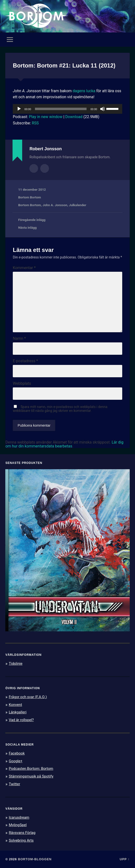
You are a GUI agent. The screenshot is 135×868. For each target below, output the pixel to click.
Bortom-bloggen (35, 859)
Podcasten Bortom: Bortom (31, 769)
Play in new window (46, 117)
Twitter (14, 784)
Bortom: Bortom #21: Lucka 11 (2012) (64, 65)
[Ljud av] (102, 109)
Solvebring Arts (21, 840)
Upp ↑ (125, 859)
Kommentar (24, 268)
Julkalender (78, 205)
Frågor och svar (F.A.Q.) (28, 697)
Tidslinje (16, 664)
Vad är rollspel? (21, 720)
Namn (19, 339)
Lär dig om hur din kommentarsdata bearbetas (64, 444)
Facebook (17, 753)
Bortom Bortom (29, 197)
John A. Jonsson (55, 205)
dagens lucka (84, 91)
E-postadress (25, 361)
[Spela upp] (19, 109)
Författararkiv (34, 168)
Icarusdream (19, 817)
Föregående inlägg (32, 220)
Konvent (15, 705)
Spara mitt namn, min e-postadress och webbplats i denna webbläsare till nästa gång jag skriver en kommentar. (60, 409)
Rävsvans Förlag (22, 833)
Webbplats (22, 384)
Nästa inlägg (27, 227)
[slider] (61, 109)
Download (74, 117)
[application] (67, 109)
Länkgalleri (17, 712)
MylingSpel (18, 825)
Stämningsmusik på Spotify (31, 776)
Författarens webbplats (45, 168)
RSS (35, 123)
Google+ (16, 761)
